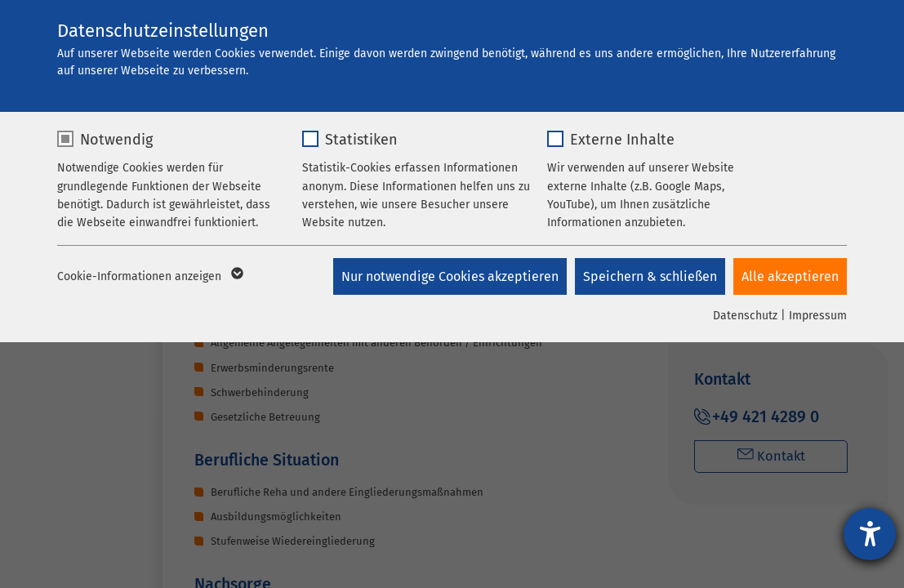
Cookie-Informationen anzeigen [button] (149, 277)
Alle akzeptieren (790, 276)
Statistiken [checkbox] (361, 140)
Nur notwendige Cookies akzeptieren (450, 276)
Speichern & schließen (650, 276)
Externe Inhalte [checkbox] (622, 140)
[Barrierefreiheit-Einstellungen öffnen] (870, 534)
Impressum (818, 316)
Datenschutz (745, 316)
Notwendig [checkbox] (116, 140)
